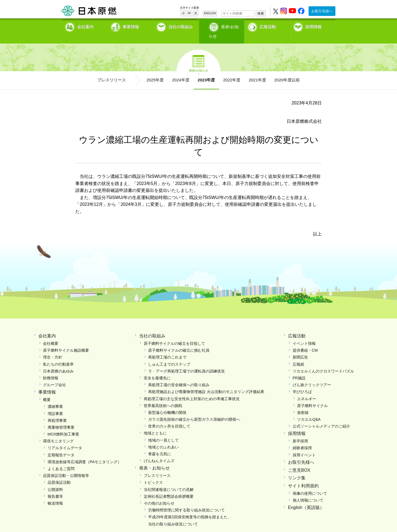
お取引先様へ (322, 11)
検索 (261, 13)
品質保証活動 (59, 474)
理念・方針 (53, 349)
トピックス (153, 474)
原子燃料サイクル (312, 397)
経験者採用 (302, 439)
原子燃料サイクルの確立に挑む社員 (179, 342)
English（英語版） (306, 499)
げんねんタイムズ (159, 452)
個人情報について (308, 492)
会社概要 (51, 335)
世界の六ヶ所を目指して (169, 418)
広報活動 (268, 26)
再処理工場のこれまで (167, 349)
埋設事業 (55, 405)
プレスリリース (112, 71)
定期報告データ (61, 446)
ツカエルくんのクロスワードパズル (323, 363)
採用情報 (313, 26)
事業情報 (131, 26)
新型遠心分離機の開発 (167, 404)
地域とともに (155, 425)
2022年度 (232, 71)
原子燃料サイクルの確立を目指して (174, 335)
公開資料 (55, 481)
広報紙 (298, 355)
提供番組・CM (305, 342)
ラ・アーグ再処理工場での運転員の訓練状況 (186, 363)
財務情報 (51, 369)
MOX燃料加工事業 (64, 426)
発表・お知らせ (154, 460)
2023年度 (206, 71)
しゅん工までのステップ (169, 355)
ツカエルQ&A (309, 411)
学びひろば (302, 383)
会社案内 (85, 26)
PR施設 (299, 369)
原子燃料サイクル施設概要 (66, 342)
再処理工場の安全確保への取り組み (179, 376)
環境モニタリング (58, 433)
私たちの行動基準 (58, 355)
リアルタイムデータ (65, 439)
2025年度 (155, 71)
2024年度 (181, 71)
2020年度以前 (287, 71)
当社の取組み (181, 26)
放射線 (303, 404)
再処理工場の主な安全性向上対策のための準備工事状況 (192, 390)
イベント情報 (304, 335)
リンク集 (297, 469)
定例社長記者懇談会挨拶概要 (169, 488)
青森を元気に (160, 445)
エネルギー (307, 390)
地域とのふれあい (163, 439)
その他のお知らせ (159, 495)
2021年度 (257, 71)
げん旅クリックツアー (312, 376)
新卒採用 (300, 433)
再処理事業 (57, 412)
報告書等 (55, 488)
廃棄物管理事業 (61, 419)
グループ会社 (54, 376)
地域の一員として (163, 431)
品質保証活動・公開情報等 (66, 467)
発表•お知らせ (227, 26)
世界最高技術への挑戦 (163, 397)
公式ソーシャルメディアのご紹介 (321, 418)
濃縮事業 (55, 398)
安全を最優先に (157, 369)
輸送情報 (55, 495)
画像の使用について (310, 485)
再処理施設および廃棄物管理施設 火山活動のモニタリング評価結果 (206, 383)
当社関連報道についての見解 (169, 481)
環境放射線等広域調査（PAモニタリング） (85, 453)
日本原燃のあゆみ (58, 363)
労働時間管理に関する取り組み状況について (186, 502)
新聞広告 (300, 349)
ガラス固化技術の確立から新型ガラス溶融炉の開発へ (194, 411)
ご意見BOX (299, 461)
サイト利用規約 (303, 477)
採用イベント (304, 446)
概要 (47, 391)
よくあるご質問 (61, 460)
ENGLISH (210, 13)
